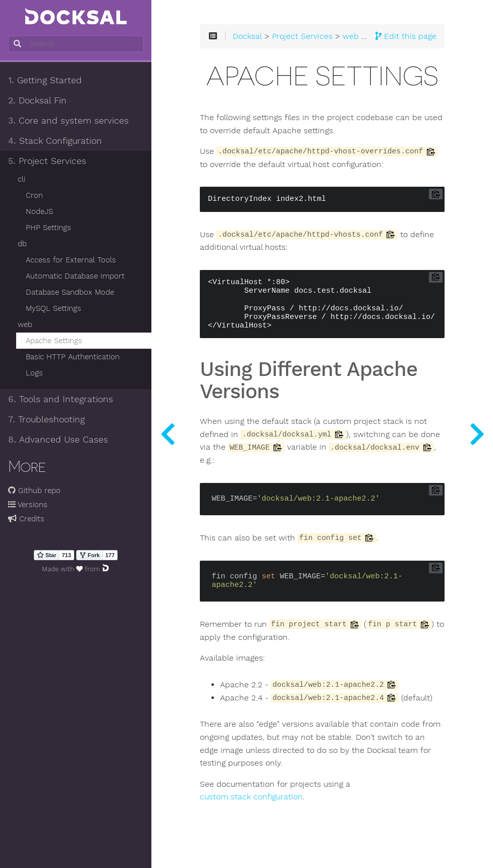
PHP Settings (48, 228)
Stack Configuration (55, 141)
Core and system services (68, 121)
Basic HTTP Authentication (73, 357)
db (22, 244)
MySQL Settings (53, 308)
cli (21, 179)
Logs (34, 373)
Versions (28, 505)
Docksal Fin (37, 100)
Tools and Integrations (61, 399)
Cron (34, 195)
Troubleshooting (46, 419)
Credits (26, 519)
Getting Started (45, 80)
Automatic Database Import (75, 276)
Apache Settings (54, 341)
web (25, 324)
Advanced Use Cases (58, 440)
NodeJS (39, 211)
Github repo (34, 491)
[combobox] (74, 44)
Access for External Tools (71, 260)
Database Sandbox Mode (70, 292)
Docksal (247, 36)
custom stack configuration (251, 797)
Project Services (47, 161)
